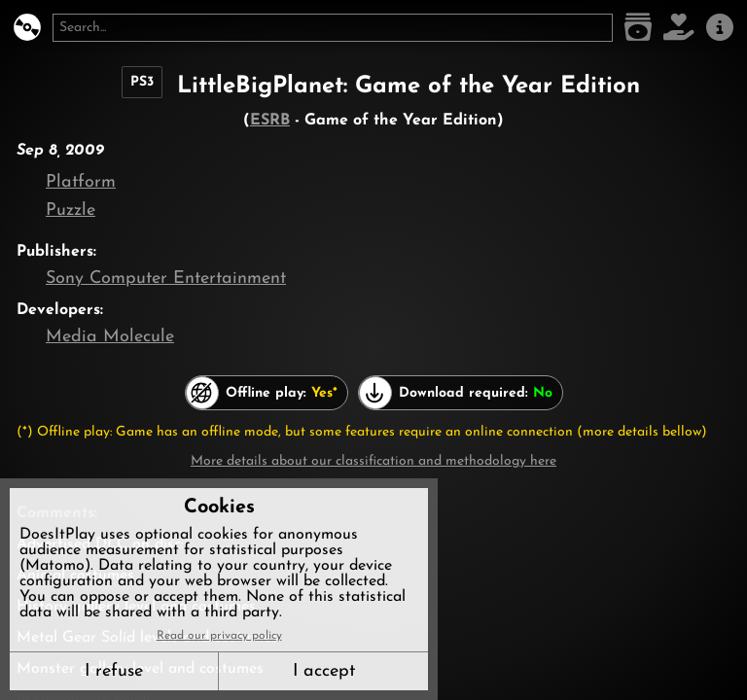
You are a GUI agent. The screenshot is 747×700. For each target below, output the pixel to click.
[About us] (720, 28)
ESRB (270, 121)
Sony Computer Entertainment (166, 279)
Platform (81, 182)
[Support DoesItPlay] (679, 28)
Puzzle (71, 210)
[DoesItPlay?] (27, 28)
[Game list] (638, 28)
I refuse (114, 671)
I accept (324, 671)
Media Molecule (110, 337)
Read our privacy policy (219, 636)
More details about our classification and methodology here (373, 461)
